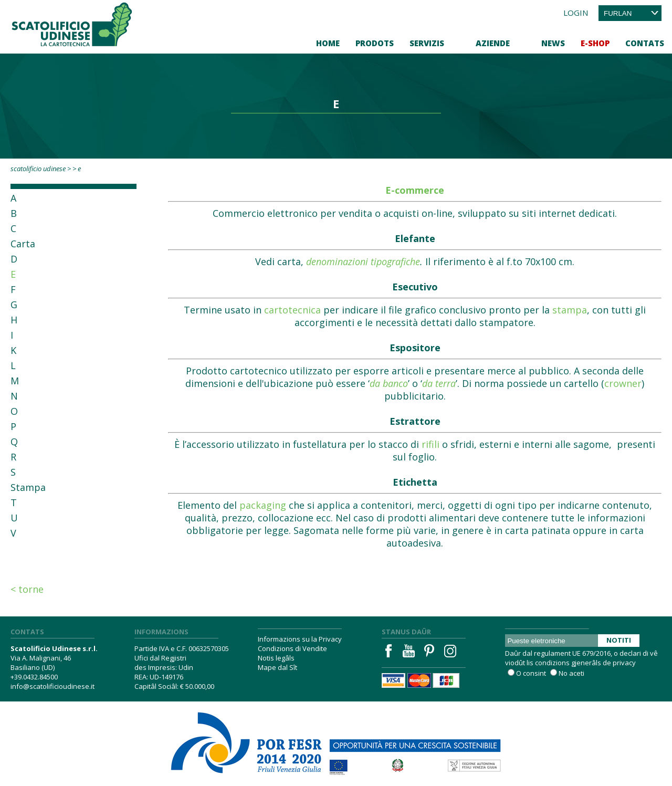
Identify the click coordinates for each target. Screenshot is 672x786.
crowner (623, 383)
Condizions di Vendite (292, 648)
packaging (263, 505)
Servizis (427, 43)
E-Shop (595, 43)
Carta (23, 244)
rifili (430, 444)
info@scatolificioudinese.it (52, 686)
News (553, 43)
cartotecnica (292, 310)
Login (576, 13)
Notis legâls (276, 658)
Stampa (28, 487)
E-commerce (415, 190)
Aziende (493, 43)
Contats (645, 43)
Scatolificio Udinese (38, 169)
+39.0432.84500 (34, 677)
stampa (570, 310)
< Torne (27, 589)
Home (328, 43)
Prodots (375, 43)
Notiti (619, 640)
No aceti (571, 673)
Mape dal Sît (277, 667)
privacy (624, 663)
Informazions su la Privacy (300, 639)
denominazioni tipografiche (363, 261)
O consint (531, 673)
